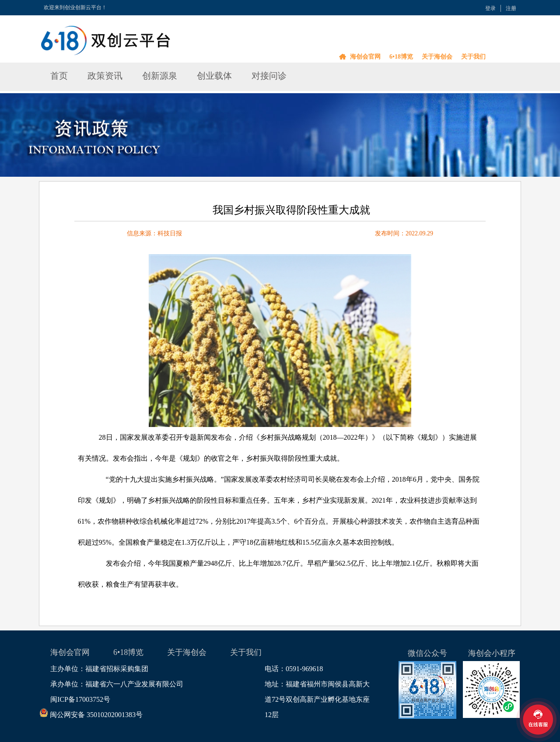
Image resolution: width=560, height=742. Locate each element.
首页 (59, 76)
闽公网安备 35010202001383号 (96, 715)
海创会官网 (365, 57)
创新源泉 (160, 76)
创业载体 (214, 76)
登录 (490, 8)
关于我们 (473, 57)
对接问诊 (269, 76)
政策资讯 (105, 76)
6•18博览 (401, 57)
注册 (511, 8)
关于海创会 (437, 57)
